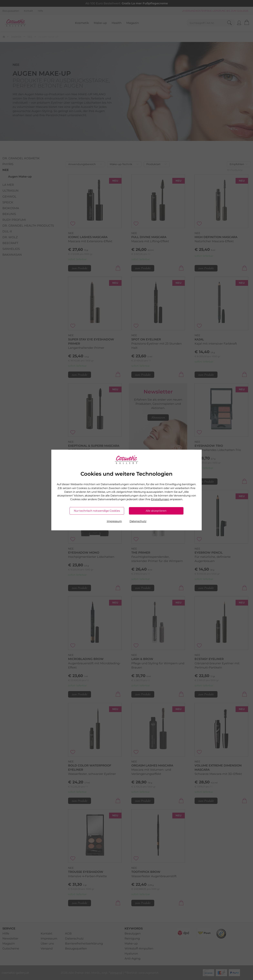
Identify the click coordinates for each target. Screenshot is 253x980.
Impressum (114, 521)
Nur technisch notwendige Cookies (97, 511)
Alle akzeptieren (156, 511)
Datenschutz (138, 521)
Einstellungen (160, 499)
